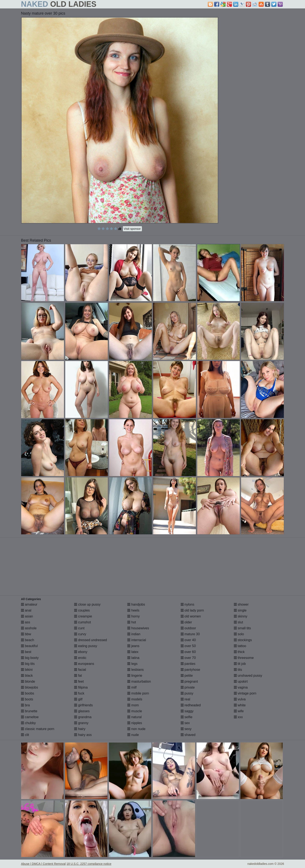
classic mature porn (38, 729)
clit (25, 735)
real (185, 699)
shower (241, 604)
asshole (29, 628)
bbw (26, 634)
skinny (241, 616)
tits (238, 670)
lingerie (135, 676)
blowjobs (30, 687)
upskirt (241, 681)
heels (133, 610)
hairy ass (83, 735)
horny (133, 616)
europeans (84, 664)
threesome (244, 658)
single (240, 610)
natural (134, 717)
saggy (187, 711)
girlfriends (83, 705)
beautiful (29, 646)
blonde (28, 681)
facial (80, 670)
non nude (136, 729)
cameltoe (30, 717)
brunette (29, 711)
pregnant (189, 681)
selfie (187, 717)
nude (133, 735)
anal (26, 610)
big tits (28, 664)
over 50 (188, 646)
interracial (137, 640)
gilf (78, 699)
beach (28, 640)
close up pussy (87, 604)
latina (133, 658)
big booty (30, 658)
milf (132, 687)
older (186, 622)
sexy (186, 729)
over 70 (188, 658)
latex (133, 652)
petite (187, 676)
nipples (135, 723)
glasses (82, 711)
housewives (138, 628)
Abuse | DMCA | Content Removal (43, 864)
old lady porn (192, 610)
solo (239, 634)
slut (238, 622)
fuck (79, 693)
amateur (29, 604)
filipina (81, 687)
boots (27, 699)
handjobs (136, 604)
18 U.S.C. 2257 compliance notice (89, 864)
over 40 (188, 640)
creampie (83, 616)
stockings (243, 640)
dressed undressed (91, 640)
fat (78, 676)
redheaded (191, 705)
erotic (80, 658)
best (26, 652)
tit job (240, 664)
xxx (238, 717)
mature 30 (190, 634)
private (188, 687)
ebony (81, 652)
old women (191, 616)
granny (81, 723)
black (27, 676)
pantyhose (190, 670)
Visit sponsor (132, 229)
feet (79, 681)
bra (25, 705)
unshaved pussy (248, 676)
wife (239, 711)
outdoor (188, 628)
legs (132, 664)
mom (133, 705)
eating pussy (86, 646)
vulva (240, 699)
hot (132, 622)
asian (27, 616)
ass (26, 622)
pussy (187, 693)
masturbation (139, 681)
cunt (79, 628)
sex (185, 723)
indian (134, 634)
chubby (28, 723)
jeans (133, 646)
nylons (188, 604)
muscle (135, 711)
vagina (241, 687)
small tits (242, 628)
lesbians (135, 670)
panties (188, 664)
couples (82, 610)
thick (239, 652)
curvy (80, 634)
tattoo (240, 646)
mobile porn (138, 693)
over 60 (188, 652)
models (135, 699)
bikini (27, 670)
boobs (28, 693)
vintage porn (245, 693)
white (240, 705)
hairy (80, 729)
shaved (188, 735)
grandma (83, 717)
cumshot (82, 622)
